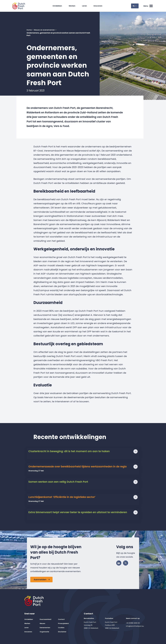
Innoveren (98, 6)
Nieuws (42, 623)
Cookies (61, 628)
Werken (72, 6)
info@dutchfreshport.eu (135, 626)
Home (29, 30)
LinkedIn (119, 563)
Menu (148, 6)
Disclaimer (62, 632)
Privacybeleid (63, 623)
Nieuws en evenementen (45, 30)
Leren (85, 6)
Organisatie (44, 632)
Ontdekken (57, 6)
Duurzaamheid (45, 619)
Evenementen (45, 628)
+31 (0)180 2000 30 (133, 623)
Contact (61, 619)
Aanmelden (40, 580)
